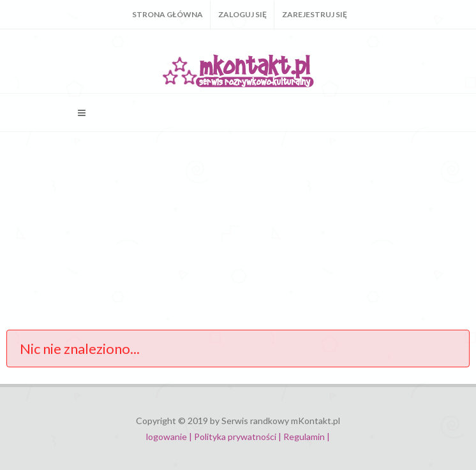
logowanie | (170, 437)
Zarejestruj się (315, 14)
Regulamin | (307, 437)
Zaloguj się (242, 14)
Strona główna (167, 14)
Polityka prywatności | (238, 437)
